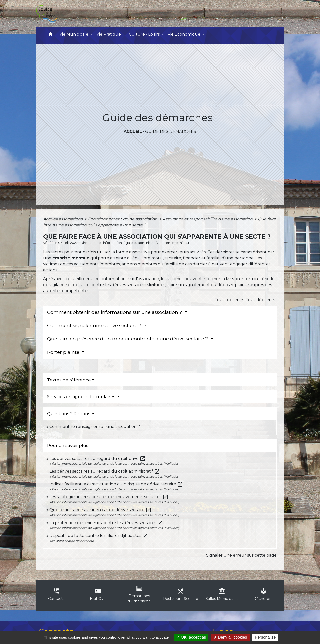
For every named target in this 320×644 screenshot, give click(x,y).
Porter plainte (64, 352)
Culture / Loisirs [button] (145, 34)
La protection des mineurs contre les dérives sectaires (106, 523)
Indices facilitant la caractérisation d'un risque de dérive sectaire (116, 484)
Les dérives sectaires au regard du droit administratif (105, 471)
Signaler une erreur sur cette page (241, 555)
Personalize (265, 637)
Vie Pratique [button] (109, 34)
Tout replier (230, 300)
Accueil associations (63, 219)
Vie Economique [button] (185, 34)
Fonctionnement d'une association (123, 219)
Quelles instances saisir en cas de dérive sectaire (100, 510)
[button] (50, 36)
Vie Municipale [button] (74, 34)
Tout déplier (261, 300)
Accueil (133, 131)
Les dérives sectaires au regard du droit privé (98, 458)
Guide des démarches (171, 131)
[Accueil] (46, 14)
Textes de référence (69, 380)
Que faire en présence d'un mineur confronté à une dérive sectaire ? (128, 339)
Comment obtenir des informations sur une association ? (115, 312)
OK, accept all (191, 637)
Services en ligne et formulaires (82, 397)
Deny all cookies (230, 637)
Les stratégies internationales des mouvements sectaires (109, 497)
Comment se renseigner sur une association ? (95, 426)
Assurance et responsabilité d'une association (208, 219)
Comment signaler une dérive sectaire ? (95, 326)
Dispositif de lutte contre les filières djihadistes (99, 536)
